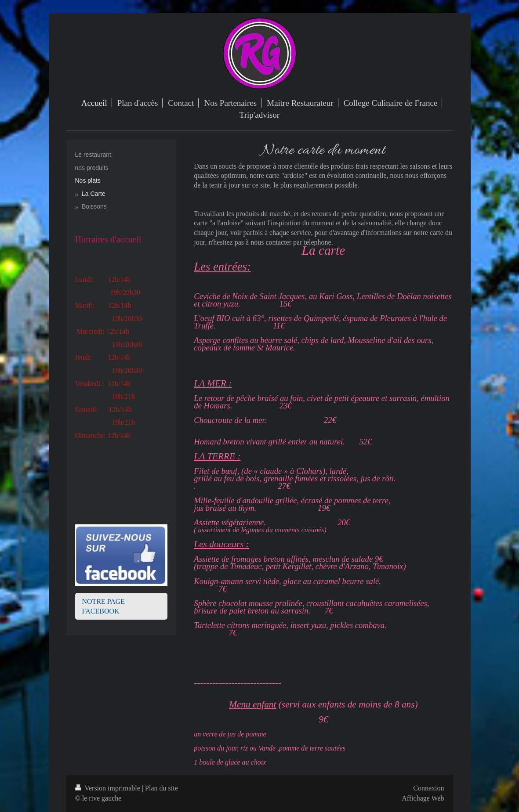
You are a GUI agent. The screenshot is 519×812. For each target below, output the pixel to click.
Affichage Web (423, 798)
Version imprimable (109, 788)
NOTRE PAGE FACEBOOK (104, 606)
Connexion (428, 788)
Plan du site (162, 788)
